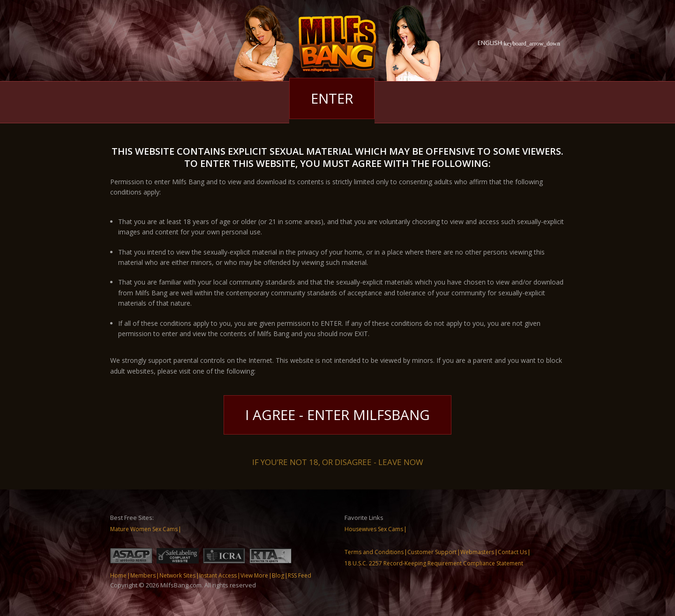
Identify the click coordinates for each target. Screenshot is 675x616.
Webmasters (477, 552)
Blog (278, 575)
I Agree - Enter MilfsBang (338, 415)
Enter (332, 98)
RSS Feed (300, 575)
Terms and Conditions (374, 552)
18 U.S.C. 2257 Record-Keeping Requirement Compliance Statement (434, 563)
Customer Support (432, 552)
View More (254, 575)
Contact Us (512, 552)
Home (118, 575)
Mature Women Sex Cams (144, 529)
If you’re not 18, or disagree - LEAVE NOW (338, 461)
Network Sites (177, 575)
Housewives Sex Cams (374, 529)
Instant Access (218, 575)
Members (143, 575)
